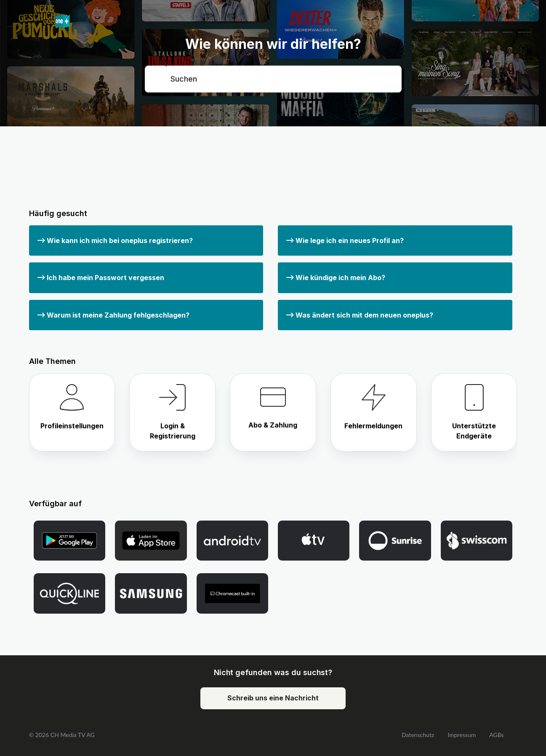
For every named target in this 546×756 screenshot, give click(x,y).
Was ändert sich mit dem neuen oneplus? (360, 315)
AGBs (496, 735)
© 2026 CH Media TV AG (62, 735)
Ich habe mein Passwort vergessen (101, 278)
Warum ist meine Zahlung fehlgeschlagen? (113, 315)
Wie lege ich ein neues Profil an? (345, 240)
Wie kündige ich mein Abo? (336, 278)
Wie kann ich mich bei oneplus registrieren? (115, 240)
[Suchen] (273, 79)
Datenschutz (418, 735)
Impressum (462, 735)
